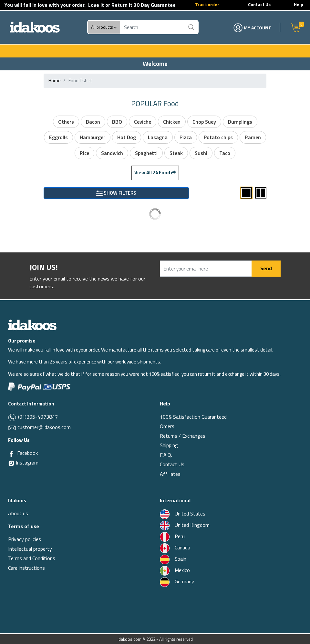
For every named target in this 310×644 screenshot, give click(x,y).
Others (66, 122)
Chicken (172, 122)
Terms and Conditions (32, 558)
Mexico (175, 570)
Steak (176, 153)
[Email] (13, 427)
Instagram (23, 463)
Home (55, 81)
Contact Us (259, 4)
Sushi (201, 153)
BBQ (117, 122)
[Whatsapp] (12, 417)
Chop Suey (204, 122)
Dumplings (240, 122)
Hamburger (93, 137)
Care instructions (26, 568)
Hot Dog (127, 137)
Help (299, 4)
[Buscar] (191, 27)
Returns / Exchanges (183, 436)
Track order (207, 4)
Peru (172, 536)
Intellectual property (30, 549)
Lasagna (158, 137)
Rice (84, 153)
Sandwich (112, 153)
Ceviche (143, 122)
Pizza (186, 137)
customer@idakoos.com (44, 427)
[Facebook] (11, 453)
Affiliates (170, 474)
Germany (177, 581)
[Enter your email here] (206, 269)
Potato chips (218, 137)
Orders (167, 426)
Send (266, 268)
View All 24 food (155, 173)
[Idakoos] (32, 324)
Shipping (169, 445)
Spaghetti (146, 153)
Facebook (27, 453)
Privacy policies (25, 539)
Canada (175, 547)
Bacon (93, 122)
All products (104, 27)
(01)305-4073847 (37, 417)
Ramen (253, 137)
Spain (173, 559)
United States (183, 514)
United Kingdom (185, 525)
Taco (225, 153)
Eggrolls (58, 137)
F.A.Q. (166, 455)
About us (18, 513)
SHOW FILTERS (116, 193)
